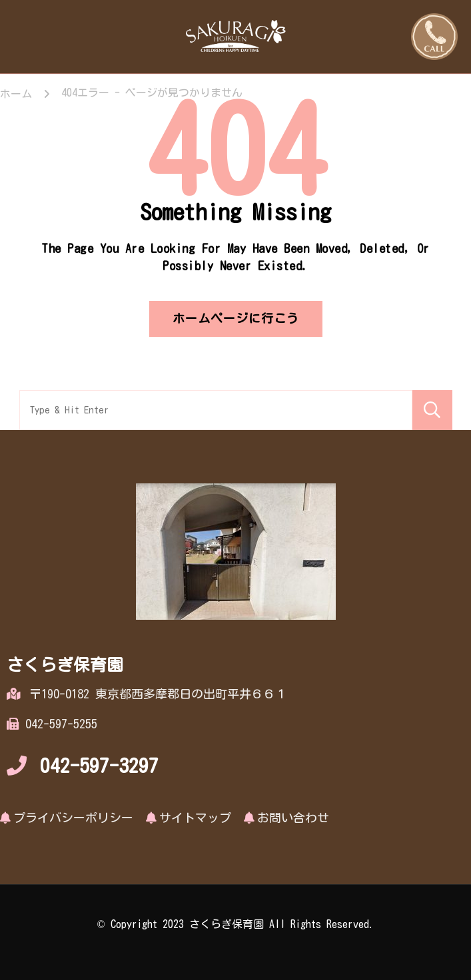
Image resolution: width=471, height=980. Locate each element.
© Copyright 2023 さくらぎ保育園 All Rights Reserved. (235, 924)
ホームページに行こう (236, 318)
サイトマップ (195, 818)
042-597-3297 (99, 766)
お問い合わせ (293, 818)
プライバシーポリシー (73, 818)
